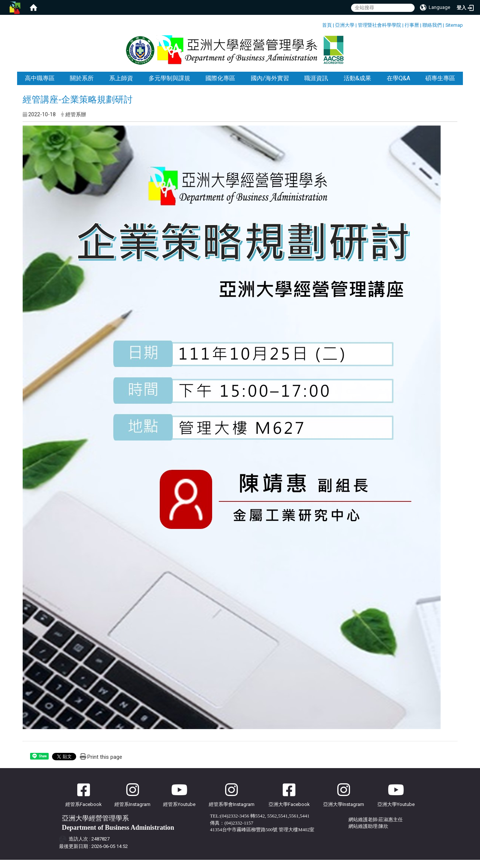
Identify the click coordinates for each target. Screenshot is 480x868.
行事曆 (412, 25)
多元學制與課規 (169, 86)
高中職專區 (40, 86)
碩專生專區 (440, 86)
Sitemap (454, 25)
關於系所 (82, 86)
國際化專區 (220, 86)
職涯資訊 (316, 86)
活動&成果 (357, 86)
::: (319, 24)
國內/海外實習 (270, 86)
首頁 (327, 25)
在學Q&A (398, 86)
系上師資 (121, 86)
